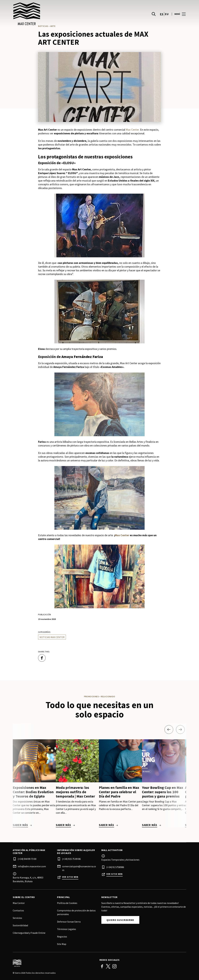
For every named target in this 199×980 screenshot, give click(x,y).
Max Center (122, 535)
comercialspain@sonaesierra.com (79, 868)
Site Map (62, 944)
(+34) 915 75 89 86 (71, 859)
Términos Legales (67, 929)
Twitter (108, 966)
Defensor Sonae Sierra (69, 922)
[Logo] (54, 963)
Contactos (18, 910)
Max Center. (133, 130)
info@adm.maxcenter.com (32, 866)
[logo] (56, 14)
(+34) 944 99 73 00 (27, 859)
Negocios (62, 937)
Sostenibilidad (20, 925)
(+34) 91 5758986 (115, 867)
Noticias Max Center (52, 637)
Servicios (17, 918)
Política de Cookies (67, 903)
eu (167, 14)
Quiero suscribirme (120, 920)
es (162, 14)
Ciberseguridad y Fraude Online (29, 933)
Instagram (114, 966)
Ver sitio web (70, 877)
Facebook (102, 966)
